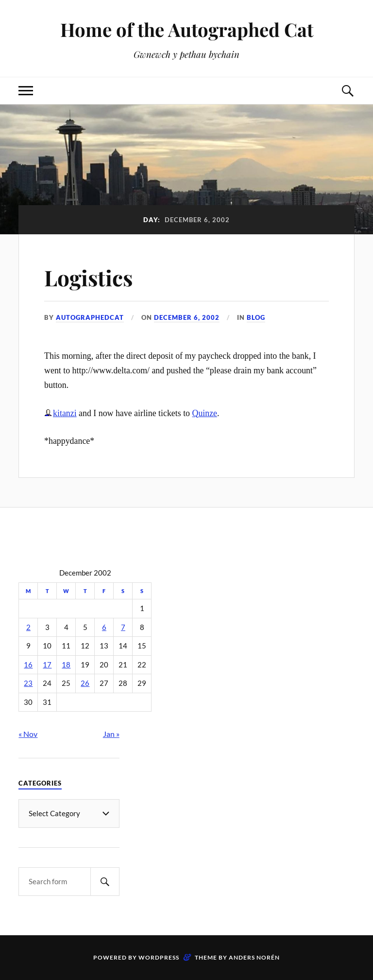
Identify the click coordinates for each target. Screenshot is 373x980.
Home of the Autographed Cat (187, 29)
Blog (256, 317)
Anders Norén (254, 957)
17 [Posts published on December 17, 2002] (47, 665)
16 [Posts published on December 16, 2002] (28, 665)
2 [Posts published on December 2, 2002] (28, 627)
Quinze (205, 413)
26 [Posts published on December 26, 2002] (85, 683)
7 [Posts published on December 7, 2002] (123, 627)
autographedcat (90, 317)
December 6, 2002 (187, 317)
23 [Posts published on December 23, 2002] (28, 683)
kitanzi (65, 413)
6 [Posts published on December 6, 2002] (104, 627)
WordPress (159, 957)
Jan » (111, 734)
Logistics (88, 277)
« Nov (28, 734)
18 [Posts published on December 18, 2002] (66, 665)
